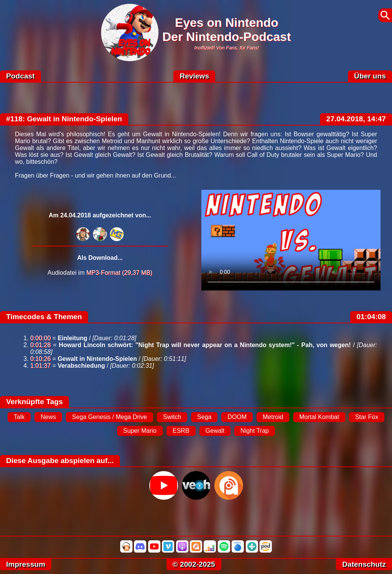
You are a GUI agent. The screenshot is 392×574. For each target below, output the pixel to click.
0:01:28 (40, 345)
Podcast (20, 76)
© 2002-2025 (194, 564)
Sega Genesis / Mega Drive (109, 417)
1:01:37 (40, 366)
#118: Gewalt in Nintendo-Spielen (64, 119)
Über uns (370, 76)
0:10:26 (40, 359)
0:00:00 (40, 338)
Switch (172, 417)
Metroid (273, 417)
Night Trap (255, 431)
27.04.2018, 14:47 (356, 119)
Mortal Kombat (319, 417)
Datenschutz (364, 564)
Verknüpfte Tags (34, 402)
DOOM (237, 417)
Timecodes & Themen (44, 317)
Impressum (26, 564)
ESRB (181, 431)
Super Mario (140, 431)
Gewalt (215, 431)
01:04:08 (371, 317)
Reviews (194, 76)
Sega (204, 417)
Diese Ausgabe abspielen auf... (60, 461)
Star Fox (367, 417)
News (48, 417)
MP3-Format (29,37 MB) (119, 273)
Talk (19, 417)
